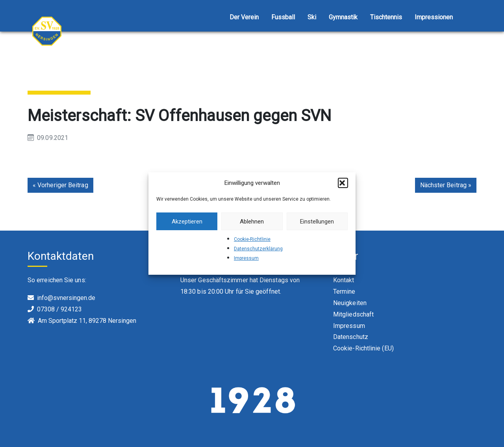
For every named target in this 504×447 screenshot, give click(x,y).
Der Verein (244, 17)
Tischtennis (386, 17)
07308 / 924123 (59, 309)
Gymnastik (343, 17)
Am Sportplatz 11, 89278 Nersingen (87, 321)
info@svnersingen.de (66, 298)
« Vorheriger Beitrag (60, 185)
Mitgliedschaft (353, 314)
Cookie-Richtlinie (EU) (363, 348)
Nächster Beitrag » (446, 185)
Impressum (246, 258)
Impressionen (434, 17)
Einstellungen (317, 222)
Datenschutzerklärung (258, 249)
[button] (343, 183)
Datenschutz (351, 337)
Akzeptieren (187, 222)
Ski (312, 17)
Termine (344, 291)
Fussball (283, 17)
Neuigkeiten (350, 303)
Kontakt (344, 280)
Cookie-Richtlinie (252, 239)
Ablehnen (252, 222)
